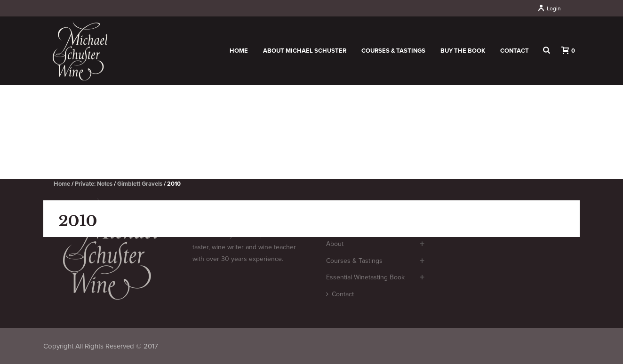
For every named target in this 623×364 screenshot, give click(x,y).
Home (239, 51)
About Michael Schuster (305, 51)
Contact (515, 51)
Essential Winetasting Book (365, 277)
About (335, 244)
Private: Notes (94, 184)
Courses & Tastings (393, 51)
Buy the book (463, 51)
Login (549, 8)
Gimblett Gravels (140, 184)
